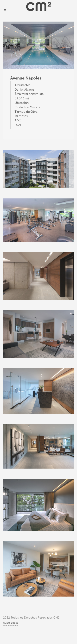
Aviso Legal (10, 623)
